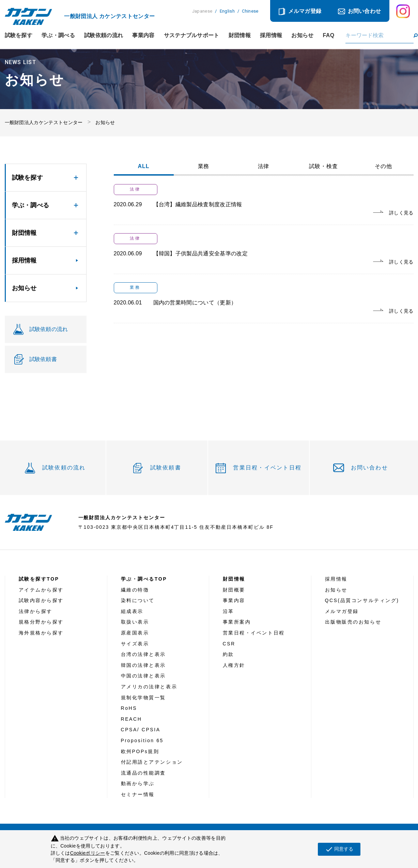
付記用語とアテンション (152, 762)
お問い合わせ (365, 11)
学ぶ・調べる (58, 35)
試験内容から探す (41, 600)
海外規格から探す (41, 633)
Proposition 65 (142, 740)
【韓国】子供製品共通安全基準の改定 (200, 253)
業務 (204, 166)
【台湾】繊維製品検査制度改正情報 (198, 204)
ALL (144, 166)
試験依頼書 (166, 468)
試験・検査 (323, 166)
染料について (138, 600)
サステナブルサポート (192, 35)
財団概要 (234, 590)
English (227, 11)
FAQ (329, 35)
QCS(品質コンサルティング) (362, 600)
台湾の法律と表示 (143, 654)
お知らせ (302, 35)
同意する (339, 849)
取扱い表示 (135, 622)
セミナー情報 (138, 794)
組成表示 (132, 611)
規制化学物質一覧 (143, 698)
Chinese (250, 11)
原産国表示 (135, 633)
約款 (228, 654)
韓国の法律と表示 (143, 665)
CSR (229, 644)
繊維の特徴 (135, 590)
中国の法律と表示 (143, 676)
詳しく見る (401, 213)
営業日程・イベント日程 (267, 468)
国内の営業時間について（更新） (195, 303)
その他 (383, 166)
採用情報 (271, 35)
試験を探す (19, 35)
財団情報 (240, 35)
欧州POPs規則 (140, 751)
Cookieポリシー (88, 853)
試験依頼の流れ (104, 35)
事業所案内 (237, 622)
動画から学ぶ (138, 783)
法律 (264, 166)
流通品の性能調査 (143, 773)
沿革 (228, 611)
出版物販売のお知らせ (353, 622)
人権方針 (234, 665)
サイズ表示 (135, 644)
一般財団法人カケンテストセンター (44, 122)
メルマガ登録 (305, 11)
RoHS (129, 708)
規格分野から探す (41, 622)
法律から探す (36, 611)
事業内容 (143, 35)
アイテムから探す (41, 590)
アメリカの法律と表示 (149, 687)
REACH (131, 719)
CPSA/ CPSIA (141, 730)
